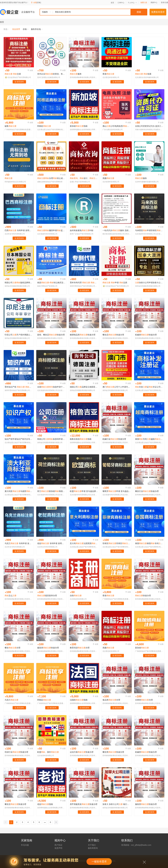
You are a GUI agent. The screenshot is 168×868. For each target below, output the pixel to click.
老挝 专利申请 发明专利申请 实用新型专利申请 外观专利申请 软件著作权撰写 (51, 543)
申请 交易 (115, 283)
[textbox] (100, 12)
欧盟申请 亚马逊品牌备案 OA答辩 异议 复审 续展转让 (84, 491)
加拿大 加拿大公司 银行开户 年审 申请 (117, 804)
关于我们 (92, 845)
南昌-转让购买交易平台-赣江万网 (51, 283)
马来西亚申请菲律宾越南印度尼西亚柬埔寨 (149, 230)
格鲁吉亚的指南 (81, 439)
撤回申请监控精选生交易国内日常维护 (51, 230)
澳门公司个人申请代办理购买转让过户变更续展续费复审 (117, 387)
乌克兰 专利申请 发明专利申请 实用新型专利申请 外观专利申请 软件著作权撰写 (19, 543)
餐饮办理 (12, 648)
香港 (108, 74)
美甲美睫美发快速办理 (84, 804)
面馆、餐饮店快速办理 (51, 335)
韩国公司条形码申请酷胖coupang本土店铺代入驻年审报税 (51, 439)
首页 (112, 3)
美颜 (108, 178)
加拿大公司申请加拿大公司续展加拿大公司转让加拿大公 (149, 283)
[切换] (39, 3)
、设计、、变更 (84, 178)
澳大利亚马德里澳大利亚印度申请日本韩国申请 (19, 491)
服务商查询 (93, 848)
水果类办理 (144, 700)
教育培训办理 (80, 648)
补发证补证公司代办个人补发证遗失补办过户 (149, 387)
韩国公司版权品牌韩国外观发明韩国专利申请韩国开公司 (19, 283)
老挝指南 (45, 804)
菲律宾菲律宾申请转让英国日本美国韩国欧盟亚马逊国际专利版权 (117, 543)
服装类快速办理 (48, 648)
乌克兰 (11, 700)
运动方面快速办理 (82, 752)
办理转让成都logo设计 (51, 178)
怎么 (11, 596)
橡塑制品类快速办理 (83, 335)
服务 (76, 74)
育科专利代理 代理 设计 (84, 283)
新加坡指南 (79, 126)
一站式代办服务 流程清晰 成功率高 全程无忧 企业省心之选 (117, 230)
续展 (143, 74)
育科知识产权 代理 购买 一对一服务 (19, 387)
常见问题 (25, 845)
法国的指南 (79, 700)
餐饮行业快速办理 (147, 491)
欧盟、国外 (48, 752)
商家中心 (154, 3)
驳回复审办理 (47, 596)
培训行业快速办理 (16, 752)
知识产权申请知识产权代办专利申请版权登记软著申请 (19, 439)
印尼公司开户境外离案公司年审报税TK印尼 (19, 335)
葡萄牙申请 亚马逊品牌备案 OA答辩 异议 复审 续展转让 (117, 491)
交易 (13, 74)
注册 (166, 3)
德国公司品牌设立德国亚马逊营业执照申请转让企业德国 (84, 387)
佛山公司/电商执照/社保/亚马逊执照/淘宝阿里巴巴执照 (117, 126)
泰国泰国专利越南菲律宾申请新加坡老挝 (149, 543)
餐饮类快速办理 (113, 752)
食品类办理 (111, 700)
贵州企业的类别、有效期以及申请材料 (51, 74)
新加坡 (142, 648)
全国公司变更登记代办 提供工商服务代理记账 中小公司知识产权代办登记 (149, 126)
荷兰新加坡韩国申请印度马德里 (51, 491)
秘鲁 (11, 126)
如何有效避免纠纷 (82, 230)
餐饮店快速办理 (113, 335)
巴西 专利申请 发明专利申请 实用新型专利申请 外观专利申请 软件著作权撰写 (19, 230)
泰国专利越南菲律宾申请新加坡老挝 (149, 439)
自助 (76, 596)
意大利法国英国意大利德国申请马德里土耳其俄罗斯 (84, 543)
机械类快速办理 (146, 335)
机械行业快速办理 (114, 439)
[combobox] (93, 12)
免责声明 (58, 848)
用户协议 (58, 845)
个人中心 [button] (132, 3)
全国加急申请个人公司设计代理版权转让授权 (51, 387)
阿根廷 (44, 126)
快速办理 (143, 596)
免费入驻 (144, 3)
